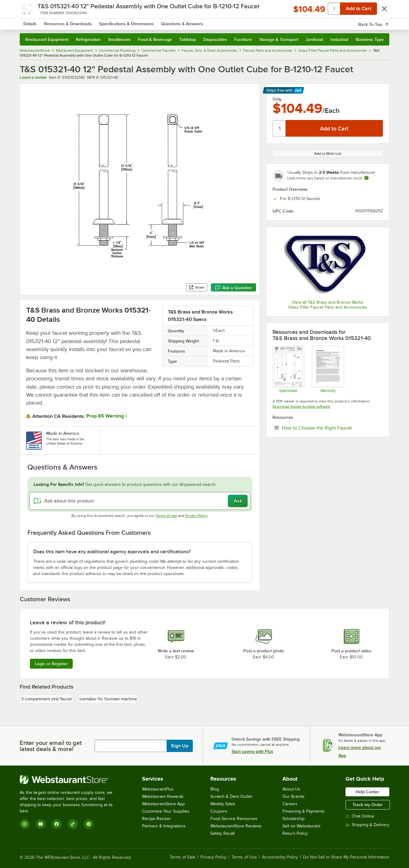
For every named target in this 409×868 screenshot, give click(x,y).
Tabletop (188, 39)
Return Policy (295, 833)
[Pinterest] (89, 824)
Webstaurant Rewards (163, 796)
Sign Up (180, 746)
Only (277, 99)
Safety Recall (223, 833)
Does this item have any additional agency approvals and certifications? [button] (112, 552)
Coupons (219, 811)
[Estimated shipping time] (366, 178)
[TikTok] (73, 824)
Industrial (339, 39)
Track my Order (368, 805)
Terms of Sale (182, 857)
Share (197, 287)
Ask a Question (233, 288)
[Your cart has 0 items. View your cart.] (380, 22)
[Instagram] (25, 824)
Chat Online (360, 816)
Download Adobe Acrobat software (301, 406)
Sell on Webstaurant (301, 826)
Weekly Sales (223, 804)
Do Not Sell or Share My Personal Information (346, 857)
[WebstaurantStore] (70, 780)
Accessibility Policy (280, 857)
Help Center (367, 792)
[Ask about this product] (140, 501)
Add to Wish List (328, 154)
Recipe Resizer (156, 819)
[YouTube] (41, 824)
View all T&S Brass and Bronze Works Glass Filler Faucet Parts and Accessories (328, 305)
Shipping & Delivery (367, 825)
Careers (290, 804)
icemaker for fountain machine (108, 699)
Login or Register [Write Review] (51, 664)
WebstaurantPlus (158, 789)
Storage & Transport (279, 39)
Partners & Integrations (164, 826)
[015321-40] (288, 369)
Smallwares (119, 39)
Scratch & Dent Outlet (231, 796)
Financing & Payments (304, 811)
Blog (215, 789)
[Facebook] (57, 824)
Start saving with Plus (252, 751)
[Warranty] (328, 369)
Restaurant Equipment (47, 39)
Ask (238, 501)
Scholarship (294, 819)
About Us (291, 789)
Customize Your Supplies (166, 811)
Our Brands (294, 796)
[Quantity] (279, 128)
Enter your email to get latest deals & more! (51, 746)
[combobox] (196, 22)
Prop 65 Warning (105, 416)
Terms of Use (166, 516)
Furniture (243, 39)
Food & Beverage (155, 39)
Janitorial (314, 39)
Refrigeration (88, 39)
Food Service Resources (234, 819)
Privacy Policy (196, 516)
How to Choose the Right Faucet (332, 428)
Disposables (215, 39)
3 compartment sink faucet (47, 699)
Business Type (370, 39)
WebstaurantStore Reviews (236, 826)
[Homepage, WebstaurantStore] (71, 22)
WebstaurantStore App (163, 804)
